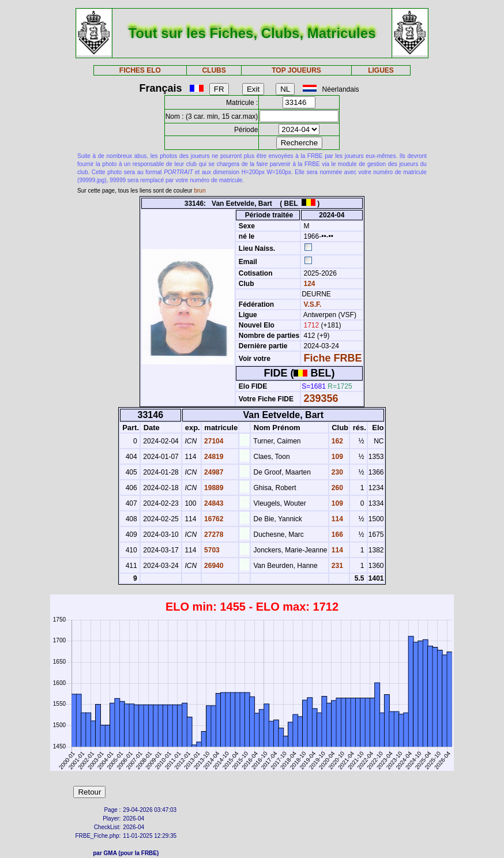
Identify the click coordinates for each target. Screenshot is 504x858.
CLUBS (214, 70)
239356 (321, 398)
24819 (213, 457)
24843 (213, 503)
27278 (213, 535)
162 (336, 441)
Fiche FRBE (333, 358)
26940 (213, 566)
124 (308, 284)
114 (336, 519)
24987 (213, 472)
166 (336, 535)
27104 (213, 441)
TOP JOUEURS (296, 70)
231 (336, 566)
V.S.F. (313, 304)
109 (336, 457)
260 (336, 488)
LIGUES (381, 70)
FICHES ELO (140, 70)
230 (336, 472)
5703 (211, 550)
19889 (213, 488)
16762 (213, 519)
